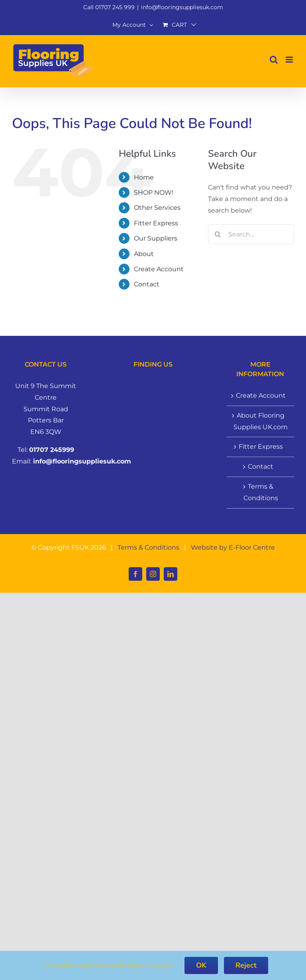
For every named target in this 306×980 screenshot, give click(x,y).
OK (201, 965)
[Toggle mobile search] (274, 60)
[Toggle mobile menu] (290, 60)
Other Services (157, 208)
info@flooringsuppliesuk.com (182, 7)
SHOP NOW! (154, 192)
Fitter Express (156, 223)
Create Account (159, 269)
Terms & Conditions (261, 492)
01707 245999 (52, 450)
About (144, 254)
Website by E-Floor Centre (233, 547)
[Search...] (251, 234)
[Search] (218, 234)
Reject (246, 965)
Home (144, 177)
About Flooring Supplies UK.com (261, 421)
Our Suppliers (156, 238)
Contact (147, 284)
